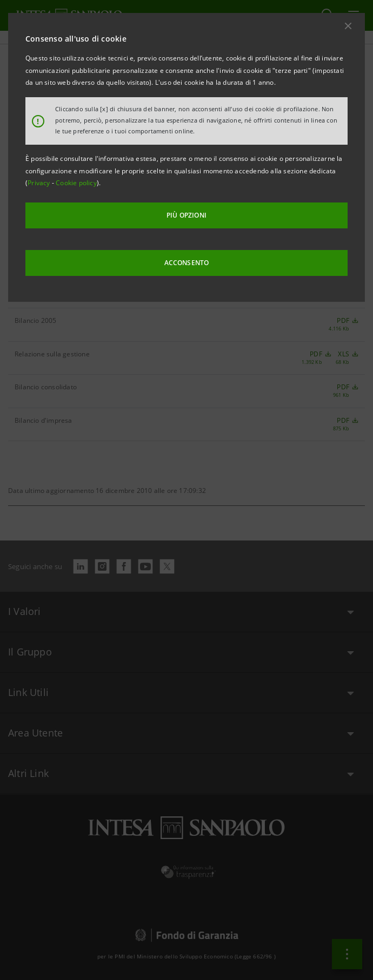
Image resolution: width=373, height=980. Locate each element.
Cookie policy (76, 183)
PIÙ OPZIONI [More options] (186, 215)
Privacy (40, 183)
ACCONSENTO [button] (187, 263)
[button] (348, 26)
